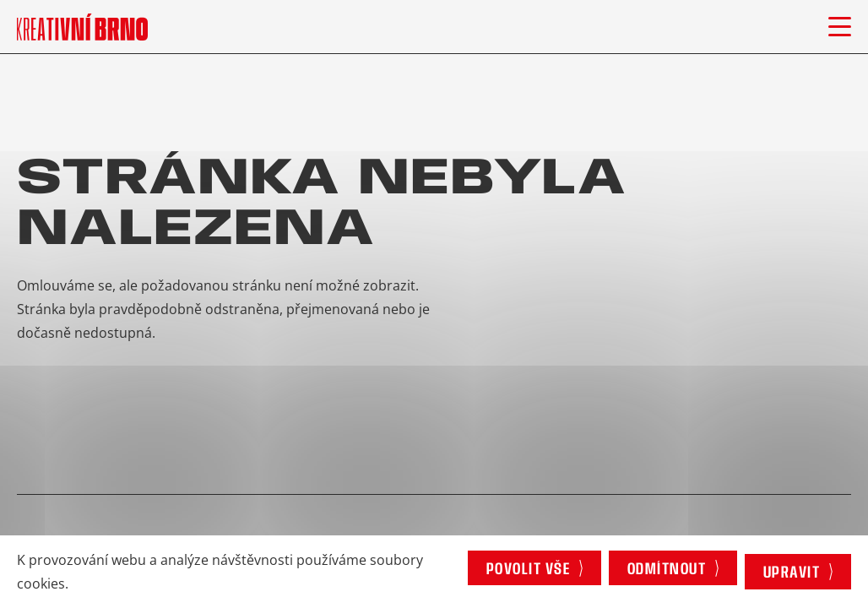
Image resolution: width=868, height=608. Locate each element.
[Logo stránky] (82, 27)
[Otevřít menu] (840, 27)
